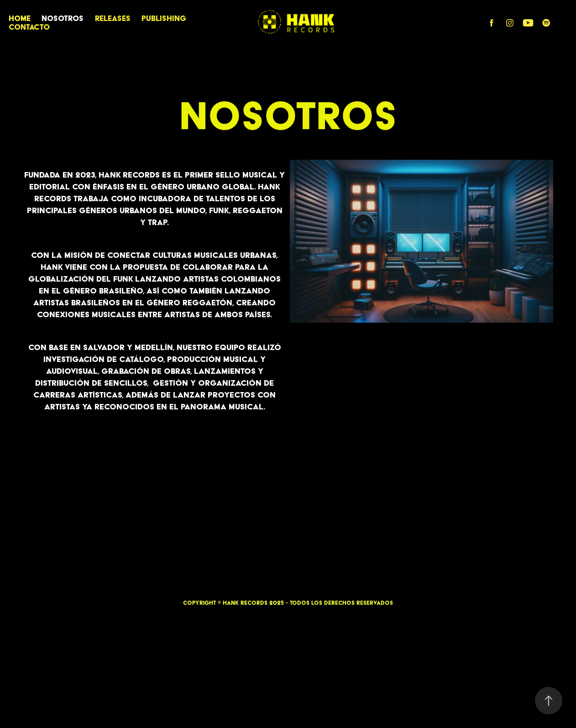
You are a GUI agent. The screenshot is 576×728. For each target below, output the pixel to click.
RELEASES (113, 18)
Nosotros (63, 18)
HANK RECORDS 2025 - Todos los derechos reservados (308, 603)
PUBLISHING (164, 18)
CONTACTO (29, 27)
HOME (20, 18)
